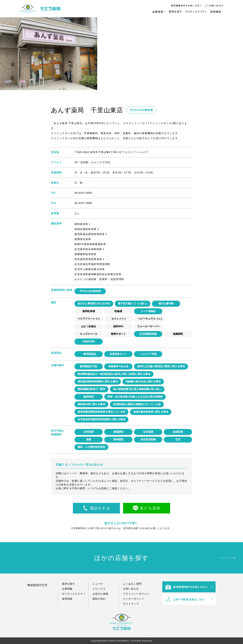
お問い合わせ (216, 5)
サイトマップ (131, 607)
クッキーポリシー (134, 602)
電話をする (100, 508)
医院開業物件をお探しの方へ (187, 5)
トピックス (99, 592)
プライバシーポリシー (136, 597)
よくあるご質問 (132, 587)
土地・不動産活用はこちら (185, 606)
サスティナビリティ (196, 11)
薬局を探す (175, 11)
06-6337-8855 (83, 193)
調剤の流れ (99, 602)
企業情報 (158, 12)
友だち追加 (150, 508)
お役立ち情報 (100, 597)
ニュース (98, 587)
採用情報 (216, 12)
